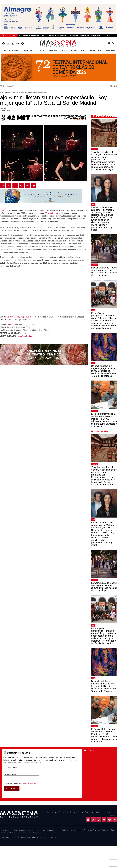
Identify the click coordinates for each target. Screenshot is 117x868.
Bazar (101, 50)
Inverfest (21, 336)
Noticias (42, 50)
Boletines (91, 50)
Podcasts (53, 50)
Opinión (113, 815)
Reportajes (29, 50)
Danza (93, 363)
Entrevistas (15, 50)
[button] (113, 44)
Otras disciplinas (98, 812)
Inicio (4, 50)
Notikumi (30, 336)
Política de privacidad (30, 784)
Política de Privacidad (93, 830)
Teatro (93, 204)
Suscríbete (110, 50)
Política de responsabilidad (73, 830)
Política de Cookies (109, 830)
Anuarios (64, 50)
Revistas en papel (77, 50)
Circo (87, 812)
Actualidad (94, 149)
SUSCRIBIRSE (12, 788)
